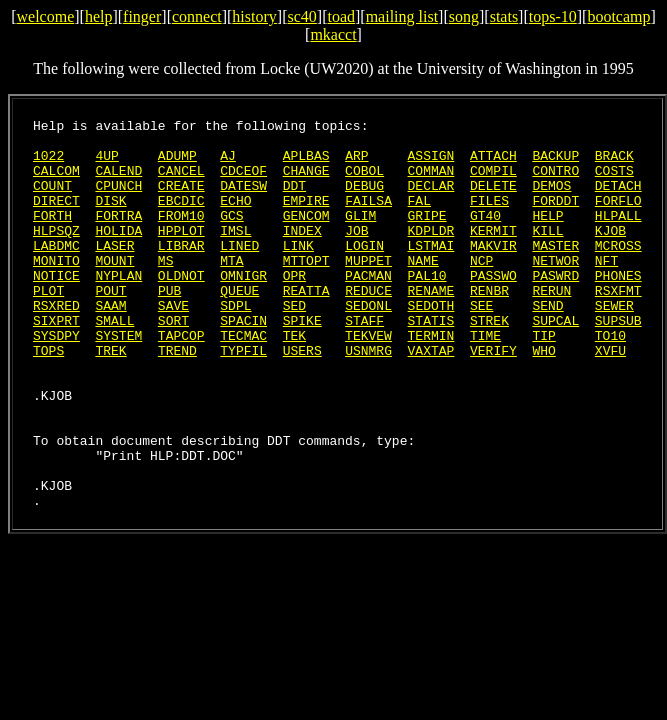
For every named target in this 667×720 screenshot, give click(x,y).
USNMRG (368, 398)
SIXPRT (56, 362)
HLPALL (618, 236)
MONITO (56, 290)
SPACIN (243, 362)
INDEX (302, 254)
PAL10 (427, 308)
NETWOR (555, 290)
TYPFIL (243, 398)
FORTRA (118, 236)
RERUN (551, 326)
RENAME (431, 326)
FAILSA (368, 218)
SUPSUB (618, 362)
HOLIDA (118, 254)
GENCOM (306, 236)
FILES (489, 218)
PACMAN (368, 308)
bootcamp (618, 16)
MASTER (555, 272)
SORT (173, 362)
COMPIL (493, 182)
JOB (356, 254)
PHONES (618, 308)
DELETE (493, 200)
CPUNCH (118, 200)
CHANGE (306, 182)
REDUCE (368, 326)
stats (504, 16)
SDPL (235, 344)
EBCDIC (181, 218)
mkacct (333, 34)
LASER (114, 272)
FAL (419, 218)
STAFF (364, 362)
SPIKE (302, 362)
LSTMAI (431, 272)
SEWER (614, 344)
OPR (294, 308)
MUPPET (368, 290)
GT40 (485, 236)
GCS (231, 236)
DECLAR (431, 200)
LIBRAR (181, 272)
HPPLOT (181, 254)
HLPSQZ (56, 254)
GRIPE (427, 236)
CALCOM (56, 182)
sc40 (301, 16)
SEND (547, 344)
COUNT (52, 200)
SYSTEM (118, 380)
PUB (169, 326)
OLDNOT (181, 308)
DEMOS (551, 200)
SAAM (110, 344)
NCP (481, 290)
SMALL (114, 362)
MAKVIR (493, 272)
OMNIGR (243, 308)
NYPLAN (118, 308)
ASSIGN (431, 164)
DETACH (618, 200)
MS (166, 290)
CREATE (181, 200)
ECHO (235, 218)
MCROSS (618, 272)
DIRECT (56, 218)
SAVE (173, 344)
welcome (45, 16)
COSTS (614, 182)
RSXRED (56, 344)
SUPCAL (555, 362)
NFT (606, 290)
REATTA (306, 326)
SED (294, 344)
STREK (489, 362)
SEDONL (368, 344)
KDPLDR (431, 254)
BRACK (614, 164)
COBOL (364, 182)
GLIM (360, 236)
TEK (294, 380)
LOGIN (364, 272)
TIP (543, 380)
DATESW (243, 200)
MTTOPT (306, 290)
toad (341, 16)
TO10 (610, 380)
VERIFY (493, 398)
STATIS (431, 362)
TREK (110, 398)
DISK (110, 218)
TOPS (48, 398)
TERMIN (431, 380)
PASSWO (493, 308)
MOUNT (114, 290)
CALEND (118, 182)
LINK (298, 272)
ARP (356, 164)
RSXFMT (618, 326)
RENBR (489, 326)
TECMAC (243, 380)
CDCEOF (243, 182)
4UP (106, 164)
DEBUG (364, 200)
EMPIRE (306, 218)
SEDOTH (430, 344)
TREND (177, 398)
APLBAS (306, 164)
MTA (231, 290)
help (99, 16)
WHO (543, 398)
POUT (110, 326)
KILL (547, 254)
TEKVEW (368, 380)
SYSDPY (56, 380)
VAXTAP (431, 398)
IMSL (235, 254)
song (464, 16)
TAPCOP (181, 380)
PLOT (48, 326)
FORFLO (618, 218)
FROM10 (181, 236)
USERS (302, 398)
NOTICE (56, 308)
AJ (228, 164)
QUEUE (239, 326)
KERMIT (493, 254)
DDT (294, 200)
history (254, 16)
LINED (239, 272)
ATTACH (493, 164)
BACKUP (555, 164)
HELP (547, 236)
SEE (481, 344)
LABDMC (56, 272)
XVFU (610, 398)
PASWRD (555, 308)
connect (197, 16)
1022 (48, 164)
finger (142, 16)
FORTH (52, 236)
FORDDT (555, 218)
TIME (485, 380)
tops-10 (553, 16)
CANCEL (181, 182)
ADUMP (177, 164)
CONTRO (555, 182)
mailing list (402, 16)
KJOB (610, 254)
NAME (423, 290)
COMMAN (431, 182)
